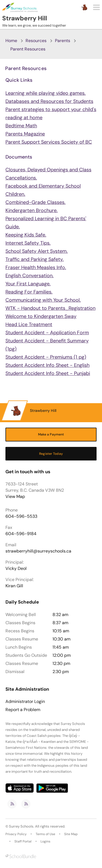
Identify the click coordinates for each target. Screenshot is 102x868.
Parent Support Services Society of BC (49, 142)
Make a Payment (51, 434)
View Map (15, 496)
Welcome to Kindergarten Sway (41, 316)
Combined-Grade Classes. (35, 202)
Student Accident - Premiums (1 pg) (46, 357)
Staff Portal (23, 841)
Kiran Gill (14, 586)
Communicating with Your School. (43, 300)
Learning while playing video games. (46, 93)
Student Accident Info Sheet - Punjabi (48, 373)
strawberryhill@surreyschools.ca (38, 551)
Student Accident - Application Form (47, 333)
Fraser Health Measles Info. (36, 267)
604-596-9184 (21, 534)
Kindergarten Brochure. (32, 210)
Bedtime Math (21, 126)
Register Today (51, 454)
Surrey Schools (21, 826)
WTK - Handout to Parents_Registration (50, 308)
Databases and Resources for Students (49, 101)
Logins (45, 841)
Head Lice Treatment (29, 324)
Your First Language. (28, 284)
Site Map (71, 834)
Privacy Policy (16, 834)
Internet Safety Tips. (28, 243)
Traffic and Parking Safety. (35, 259)
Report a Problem (23, 710)
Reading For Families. (29, 292)
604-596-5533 (21, 516)
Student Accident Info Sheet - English (47, 365)
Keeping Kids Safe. (26, 235)
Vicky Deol (16, 568)
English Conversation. (30, 276)
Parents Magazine (25, 134)
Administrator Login (25, 702)
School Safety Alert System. (37, 251)
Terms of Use (45, 834)
